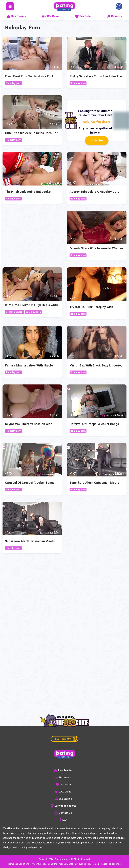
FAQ (63, 820)
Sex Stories (17, 16)
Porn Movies (63, 770)
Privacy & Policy (38, 864)
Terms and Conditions (19, 864)
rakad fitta (52, 864)
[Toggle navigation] (10, 6)
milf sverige (80, 864)
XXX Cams (51, 16)
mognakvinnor (66, 864)
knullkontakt (93, 864)
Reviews (114, 16)
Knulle (104, 864)
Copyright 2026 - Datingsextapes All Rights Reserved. (64, 859)
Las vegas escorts (63, 806)
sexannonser (115, 864)
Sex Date (83, 16)
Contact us (63, 813)
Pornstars (63, 778)
